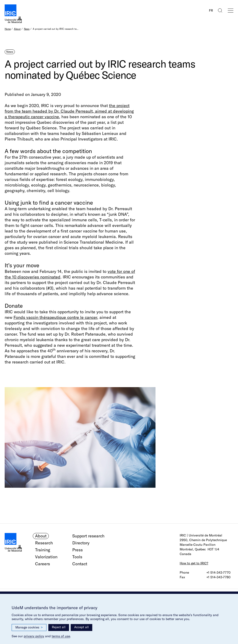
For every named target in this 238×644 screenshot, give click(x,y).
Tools (77, 557)
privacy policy (34, 636)
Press (78, 550)
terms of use (61, 636)
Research (44, 543)
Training (43, 550)
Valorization (46, 557)
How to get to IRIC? (194, 563)
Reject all (59, 627)
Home (8, 29)
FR (211, 10)
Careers (43, 564)
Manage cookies (29, 627)
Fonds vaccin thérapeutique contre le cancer (55, 317)
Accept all (81, 627)
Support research (88, 536)
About (17, 29)
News (27, 29)
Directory (81, 543)
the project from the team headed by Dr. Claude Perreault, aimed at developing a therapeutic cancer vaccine (69, 111)
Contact (80, 564)
